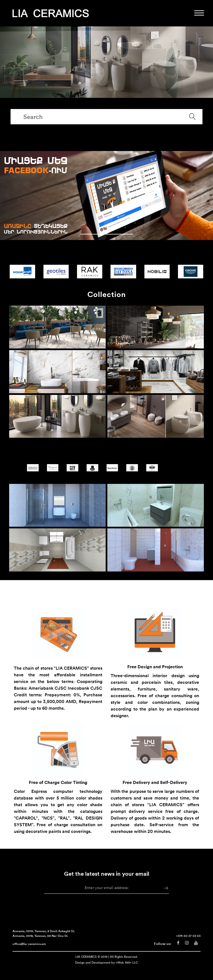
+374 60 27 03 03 (188, 943)
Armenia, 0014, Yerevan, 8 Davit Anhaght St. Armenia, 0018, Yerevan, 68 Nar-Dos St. (44, 941)
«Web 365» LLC (127, 969)
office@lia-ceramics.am (29, 951)
